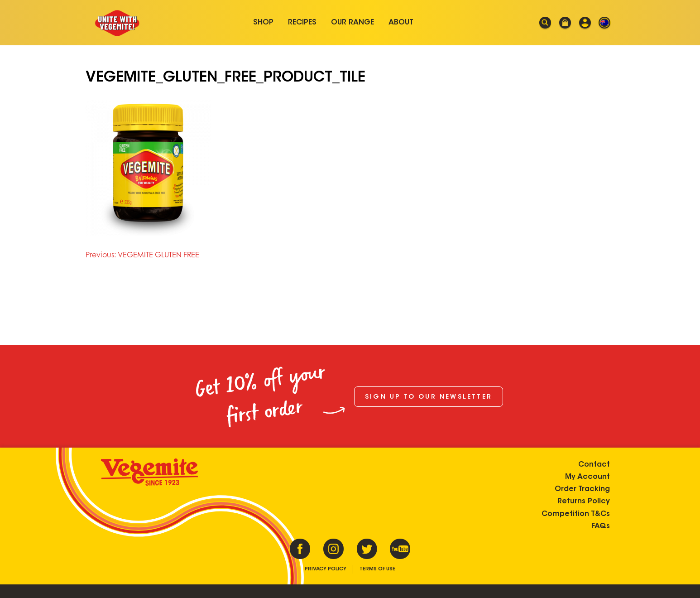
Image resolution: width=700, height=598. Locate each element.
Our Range (352, 23)
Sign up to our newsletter (429, 397)
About (401, 23)
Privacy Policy (326, 569)
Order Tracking (582, 489)
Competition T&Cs (576, 514)
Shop (263, 23)
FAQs (601, 526)
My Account (587, 477)
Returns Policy (584, 502)
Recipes (302, 23)
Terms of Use (377, 569)
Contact (594, 465)
